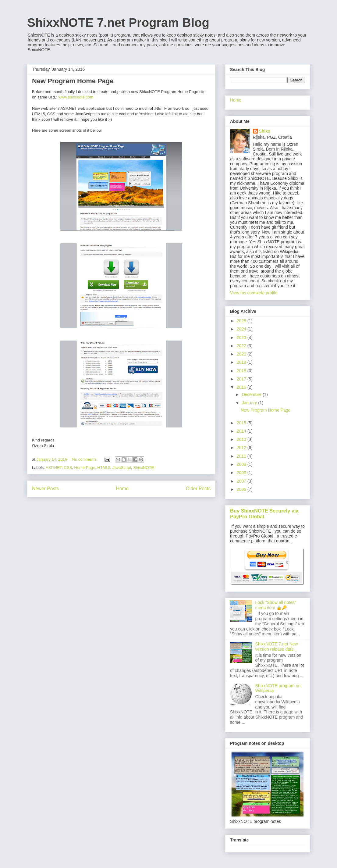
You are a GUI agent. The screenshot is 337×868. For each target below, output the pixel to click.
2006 (242, 489)
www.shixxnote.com (76, 97)
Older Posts (198, 489)
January (250, 403)
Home (122, 489)
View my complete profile (254, 293)
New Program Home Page (73, 81)
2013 (242, 439)
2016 (242, 387)
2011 (242, 456)
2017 (242, 379)
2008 (242, 473)
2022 (242, 346)
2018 (242, 371)
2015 (242, 423)
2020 (242, 354)
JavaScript (122, 468)
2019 (242, 362)
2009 (242, 464)
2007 (242, 481)
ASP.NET (54, 468)
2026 (242, 321)
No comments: (85, 459)
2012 (242, 448)
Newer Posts (45, 489)
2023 (242, 338)
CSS (68, 468)
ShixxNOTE (144, 468)
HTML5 (104, 468)
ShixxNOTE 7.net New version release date (277, 647)
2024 (242, 329)
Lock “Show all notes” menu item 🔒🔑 (276, 605)
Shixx (265, 131)
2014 (242, 431)
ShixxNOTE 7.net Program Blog (118, 23)
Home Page (85, 468)
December (252, 395)
